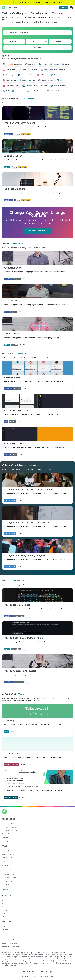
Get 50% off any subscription (34, 2)
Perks (4, 933)
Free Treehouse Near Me (10, 940)
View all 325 (18, 244)
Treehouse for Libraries (10, 943)
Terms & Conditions (24, 976)
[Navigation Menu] (72, 7)
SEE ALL (5, 842)
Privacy (35, 976)
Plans (4, 926)
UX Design (5, 837)
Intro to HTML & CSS (9, 878)
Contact (4, 913)
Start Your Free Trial (38, 231)
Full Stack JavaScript (9, 827)
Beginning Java (7, 861)
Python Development (9, 830)
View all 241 (22, 353)
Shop (4, 936)
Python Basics (7, 881)
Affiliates (5, 930)
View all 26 (23, 694)
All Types (36, 41)
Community (6, 907)
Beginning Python (8, 854)
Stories (4, 910)
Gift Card (5, 917)
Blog (3, 903)
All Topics (59, 41)
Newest (13, 41)
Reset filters (38, 48)
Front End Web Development (12, 824)
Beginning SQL (7, 858)
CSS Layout (6, 884)
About (4, 900)
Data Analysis (6, 834)
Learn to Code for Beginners (12, 851)
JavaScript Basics (8, 874)
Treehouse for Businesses (11, 946)
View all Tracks (27, 99)
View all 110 (19, 581)
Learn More (34, 465)
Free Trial (64, 7)
